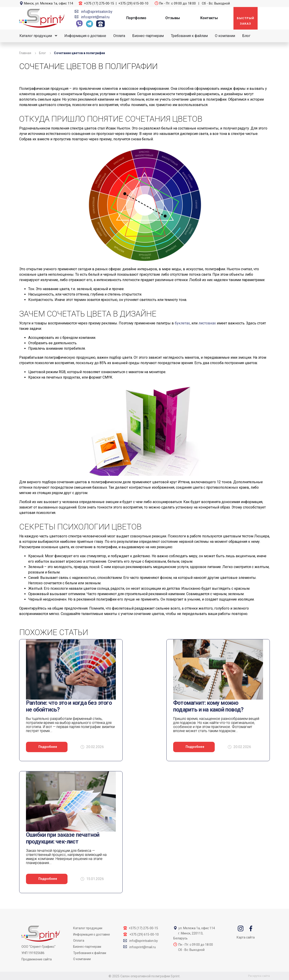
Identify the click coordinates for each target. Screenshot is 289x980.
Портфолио (136, 18)
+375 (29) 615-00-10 (133, 3)
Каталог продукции (36, 36)
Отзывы (173, 18)
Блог (246, 36)
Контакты (209, 18)
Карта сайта (246, 937)
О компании (225, 36)
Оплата (119, 36)
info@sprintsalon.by (97, 12)
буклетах (182, 323)
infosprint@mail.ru (95, 17)
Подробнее (48, 747)
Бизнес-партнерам (148, 36)
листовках (207, 323)
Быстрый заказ (246, 21)
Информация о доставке (85, 36)
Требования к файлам (189, 36)
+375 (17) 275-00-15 (99, 3)
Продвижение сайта (37, 959)
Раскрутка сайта (259, 976)
